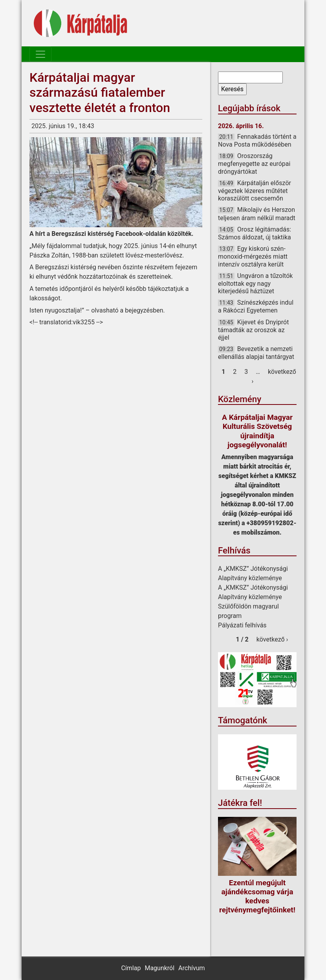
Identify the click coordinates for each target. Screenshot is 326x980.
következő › (272, 639)
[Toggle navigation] (40, 54)
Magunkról (159, 968)
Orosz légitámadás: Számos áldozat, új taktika (255, 233)
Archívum (191, 968)
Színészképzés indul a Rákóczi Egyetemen (256, 306)
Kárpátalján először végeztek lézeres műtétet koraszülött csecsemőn (255, 191)
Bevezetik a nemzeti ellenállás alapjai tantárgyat (256, 353)
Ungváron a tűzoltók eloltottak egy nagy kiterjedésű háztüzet (255, 283)
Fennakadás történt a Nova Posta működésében (257, 141)
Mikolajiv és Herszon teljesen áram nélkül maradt (257, 214)
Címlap (131, 968)
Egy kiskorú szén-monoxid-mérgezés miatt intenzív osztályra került (253, 256)
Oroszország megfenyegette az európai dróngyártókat (254, 164)
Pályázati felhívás (242, 625)
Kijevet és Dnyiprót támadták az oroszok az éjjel (253, 330)
